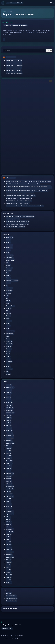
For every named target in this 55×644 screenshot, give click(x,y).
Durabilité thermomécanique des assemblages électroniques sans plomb (23, 184)
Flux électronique (11, 178)
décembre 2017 (10, 512)
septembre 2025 (10, 387)
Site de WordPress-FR (11, 601)
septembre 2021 (10, 474)
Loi (7, 298)
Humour (8, 283)
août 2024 (9, 415)
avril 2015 (9, 570)
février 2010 (9, 582)
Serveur (8, 359)
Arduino (8, 250)
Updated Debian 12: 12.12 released (14, 73)
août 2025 (9, 390)
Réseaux (8, 351)
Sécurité (8, 356)
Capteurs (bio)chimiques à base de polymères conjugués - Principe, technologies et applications (28, 181)
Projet (8, 336)
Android (8, 240)
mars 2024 (9, 428)
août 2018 (9, 499)
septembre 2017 (10, 514)
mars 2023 (9, 458)
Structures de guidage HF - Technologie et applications (19, 198)
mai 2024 (8, 423)
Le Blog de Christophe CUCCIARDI (14, 3)
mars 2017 (9, 522)
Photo (8, 329)
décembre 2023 (10, 436)
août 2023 (9, 446)
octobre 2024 (9, 410)
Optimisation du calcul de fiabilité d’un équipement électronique (21, 196)
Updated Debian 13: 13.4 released (14, 60)
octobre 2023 (9, 441)
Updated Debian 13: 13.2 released (14, 68)
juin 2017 (8, 517)
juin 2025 (8, 395)
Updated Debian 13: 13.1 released (14, 71)
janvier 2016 (9, 550)
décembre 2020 (10, 486)
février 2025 (9, 403)
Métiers (8, 311)
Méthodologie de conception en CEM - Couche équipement (20, 193)
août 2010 (9, 580)
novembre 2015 (10, 552)
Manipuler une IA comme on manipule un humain (17, 224)
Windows (8, 374)
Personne (8, 326)
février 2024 (9, 430)
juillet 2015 (9, 562)
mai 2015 (8, 567)
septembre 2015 (10, 557)
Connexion (9, 593)
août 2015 (9, 560)
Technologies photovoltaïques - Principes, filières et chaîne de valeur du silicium (25, 206)
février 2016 (9, 547)
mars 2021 (9, 479)
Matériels (8, 301)
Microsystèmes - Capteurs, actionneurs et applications (19, 201)
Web (7, 372)
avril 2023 (9, 456)
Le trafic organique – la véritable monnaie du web (18, 222)
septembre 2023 (10, 443)
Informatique (9, 291)
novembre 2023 (10, 438)
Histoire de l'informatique (12, 280)
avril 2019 (9, 491)
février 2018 (9, 507)
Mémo (8, 303)
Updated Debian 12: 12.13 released (14, 66)
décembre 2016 (10, 529)
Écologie (8, 265)
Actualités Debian (11, 57)
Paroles (8, 324)
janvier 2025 (9, 405)
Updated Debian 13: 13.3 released (14, 63)
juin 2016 (8, 537)
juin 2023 (8, 451)
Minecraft (8, 313)
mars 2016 (9, 544)
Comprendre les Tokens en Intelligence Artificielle (15, 25)
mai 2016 (8, 539)
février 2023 (9, 461)
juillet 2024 (9, 418)
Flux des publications (11, 596)
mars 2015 (9, 572)
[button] (52, 81)
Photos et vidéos (10, 331)
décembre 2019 (10, 489)
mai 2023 (8, 453)
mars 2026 (9, 385)
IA (4, 40)
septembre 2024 (10, 413)
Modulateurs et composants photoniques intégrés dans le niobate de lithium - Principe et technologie (27, 187)
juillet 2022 (9, 468)
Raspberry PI (9, 344)
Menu (52, 3)
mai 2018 (8, 501)
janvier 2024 (9, 433)
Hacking (8, 278)
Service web (9, 361)
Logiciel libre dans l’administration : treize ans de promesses (20, 217)
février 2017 (9, 524)
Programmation (10, 334)
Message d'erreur (10, 306)
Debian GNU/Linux (11, 260)
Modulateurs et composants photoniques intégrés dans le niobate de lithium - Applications (27, 191)
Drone (8, 263)
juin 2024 (8, 420)
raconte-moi (9, 341)
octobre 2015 (9, 555)
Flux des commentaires (12, 598)
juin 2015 (8, 565)
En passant (9, 270)
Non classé (9, 321)
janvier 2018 (9, 509)
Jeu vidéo (9, 293)
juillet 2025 (9, 393)
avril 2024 (9, 425)
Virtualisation (9, 369)
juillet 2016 (9, 534)
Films (7, 273)
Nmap (8, 318)
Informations (9, 288)
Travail (8, 364)
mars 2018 (9, 504)
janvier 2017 (9, 527)
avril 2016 (9, 542)
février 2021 (9, 481)
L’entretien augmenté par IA (13, 219)
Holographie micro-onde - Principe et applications (18, 203)
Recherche (9, 346)
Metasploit (9, 308)
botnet (8, 253)
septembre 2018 (10, 496)
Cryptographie (10, 255)
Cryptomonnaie (10, 258)
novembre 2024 (10, 408)
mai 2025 (8, 398)
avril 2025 (9, 400)
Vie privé (8, 367)
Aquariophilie (9, 247)
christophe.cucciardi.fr (7, 629)
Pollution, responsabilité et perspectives (15, 227)
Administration (10, 237)
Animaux (8, 242)
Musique (8, 316)
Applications (9, 245)
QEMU (8, 339)
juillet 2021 (9, 476)
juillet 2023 (9, 448)
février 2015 (9, 575)
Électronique (9, 268)
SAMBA (8, 354)
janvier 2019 (9, 494)
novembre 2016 (10, 532)
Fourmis (8, 275)
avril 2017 (8, 519)
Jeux (7, 296)
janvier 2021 (9, 484)
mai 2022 (8, 471)
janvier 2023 (9, 463)
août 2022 (9, 466)
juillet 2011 (9, 577)
